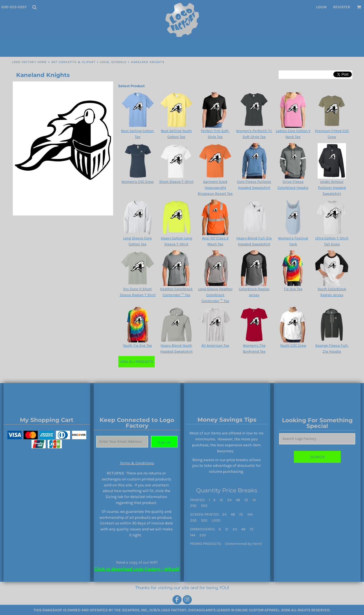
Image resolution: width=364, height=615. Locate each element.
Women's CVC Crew (137, 182)
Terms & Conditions (137, 463)
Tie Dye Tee (293, 289)
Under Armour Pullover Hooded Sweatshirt (332, 188)
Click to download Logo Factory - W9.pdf (137, 569)
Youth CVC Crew (293, 345)
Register (342, 7)
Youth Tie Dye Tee (137, 345)
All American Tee (215, 345)
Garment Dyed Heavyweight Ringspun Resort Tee (215, 188)
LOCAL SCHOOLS (113, 62)
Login (321, 7)
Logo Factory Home (30, 62)
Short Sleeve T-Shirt (176, 182)
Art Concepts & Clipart (73, 62)
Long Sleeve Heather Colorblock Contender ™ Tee (215, 295)
